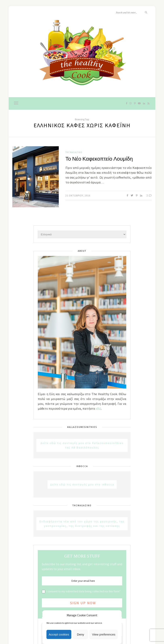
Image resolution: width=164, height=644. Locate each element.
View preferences (104, 634)
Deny (80, 634)
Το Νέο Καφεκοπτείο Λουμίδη (99, 159)
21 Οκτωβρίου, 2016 (78, 195)
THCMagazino (74, 152)
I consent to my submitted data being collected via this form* (84, 591)
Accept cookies (59, 634)
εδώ (98, 408)
